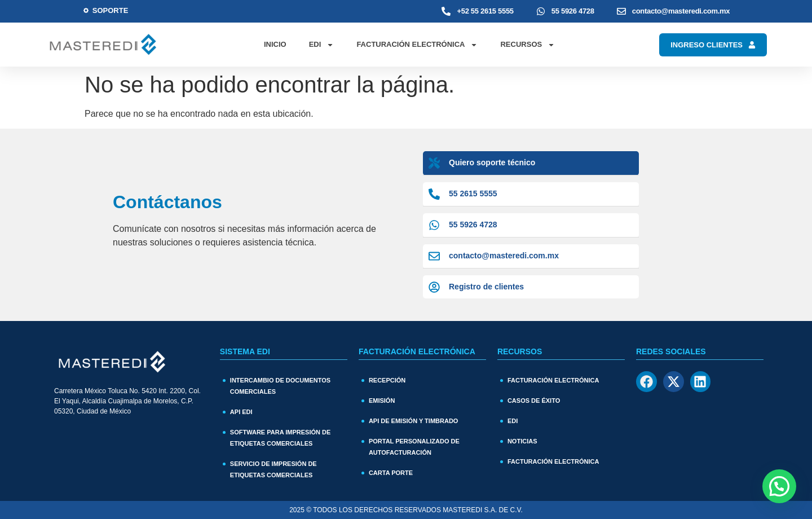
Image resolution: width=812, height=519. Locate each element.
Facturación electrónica (553, 461)
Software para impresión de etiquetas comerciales (280, 438)
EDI (322, 45)
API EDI (241, 412)
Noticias (522, 441)
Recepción (387, 380)
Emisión (382, 401)
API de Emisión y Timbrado (414, 421)
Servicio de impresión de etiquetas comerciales (273, 469)
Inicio (275, 44)
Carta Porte (391, 473)
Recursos (528, 45)
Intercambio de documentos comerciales (280, 386)
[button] (779, 486)
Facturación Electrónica (417, 45)
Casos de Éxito (534, 401)
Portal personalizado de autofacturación (414, 447)
